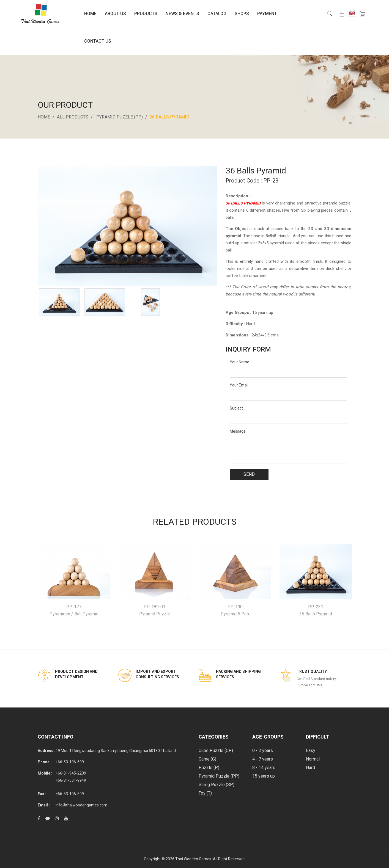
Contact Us (98, 41)
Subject (236, 408)
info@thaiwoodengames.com (81, 805)
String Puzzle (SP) (217, 785)
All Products (73, 117)
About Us (115, 14)
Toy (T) (205, 793)
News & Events (182, 14)
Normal (313, 759)
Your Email (239, 385)
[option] (59, 302)
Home (90, 14)
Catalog (217, 14)
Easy (311, 750)
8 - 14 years (264, 768)
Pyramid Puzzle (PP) (120, 117)
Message (238, 431)
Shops (242, 14)
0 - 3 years (263, 750)
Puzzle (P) (209, 768)
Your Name (239, 362)
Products (146, 14)
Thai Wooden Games (193, 859)
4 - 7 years (263, 759)
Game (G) (207, 759)
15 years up (264, 776)
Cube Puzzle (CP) (216, 750)
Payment (267, 14)
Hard (310, 768)
